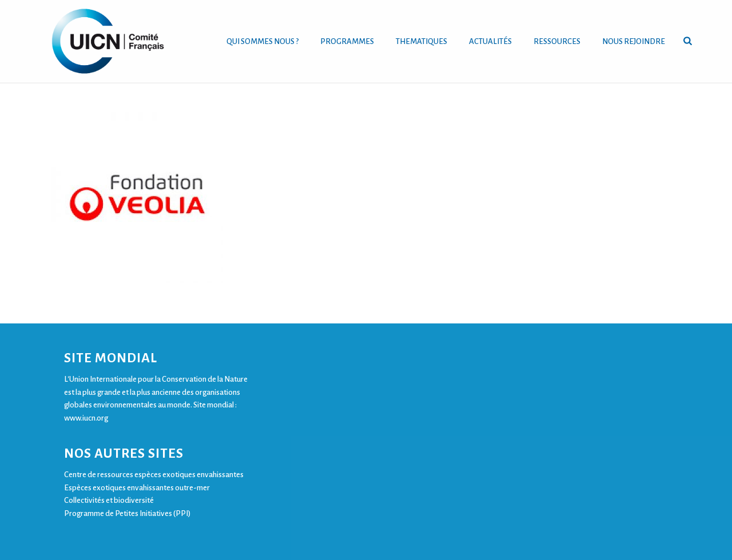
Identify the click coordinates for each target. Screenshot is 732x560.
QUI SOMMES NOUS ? (262, 41)
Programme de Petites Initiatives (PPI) (127, 513)
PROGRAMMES (347, 41)
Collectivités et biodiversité (109, 500)
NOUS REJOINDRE (634, 41)
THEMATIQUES (421, 41)
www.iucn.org (86, 418)
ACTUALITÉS (490, 41)
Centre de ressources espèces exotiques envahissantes (154, 475)
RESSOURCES (557, 41)
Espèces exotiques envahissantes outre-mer (137, 488)
